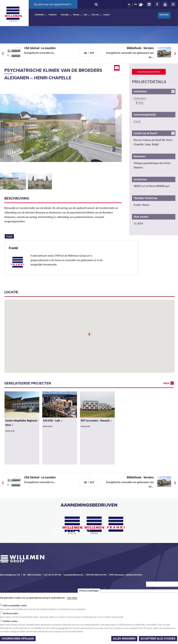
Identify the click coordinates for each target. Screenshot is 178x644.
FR (135, 4)
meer (166, 383)
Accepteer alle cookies (158, 639)
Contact (106, 15)
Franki (10, 236)
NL (129, 4)
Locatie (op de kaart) (145, 133)
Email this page (117, 68)
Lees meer (72, 598)
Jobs (85, 15)
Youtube (165, 4)
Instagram (173, 4)
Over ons (95, 15)
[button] (89, 335)
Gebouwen (140, 98)
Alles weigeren (124, 639)
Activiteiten (40, 15)
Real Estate (164, 15)
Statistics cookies (10, 621)
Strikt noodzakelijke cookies (15, 606)
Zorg (141, 103)
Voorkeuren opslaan (18, 639)
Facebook (157, 4)
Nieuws (76, 15)
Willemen (13, 14)
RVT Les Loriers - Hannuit (96, 421)
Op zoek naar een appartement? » (53, 4)
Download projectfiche (149, 72)
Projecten (53, 15)
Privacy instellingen (89, 591)
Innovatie (65, 15)
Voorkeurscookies (11, 613)
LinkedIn (149, 4)
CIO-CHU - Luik (53, 421)
